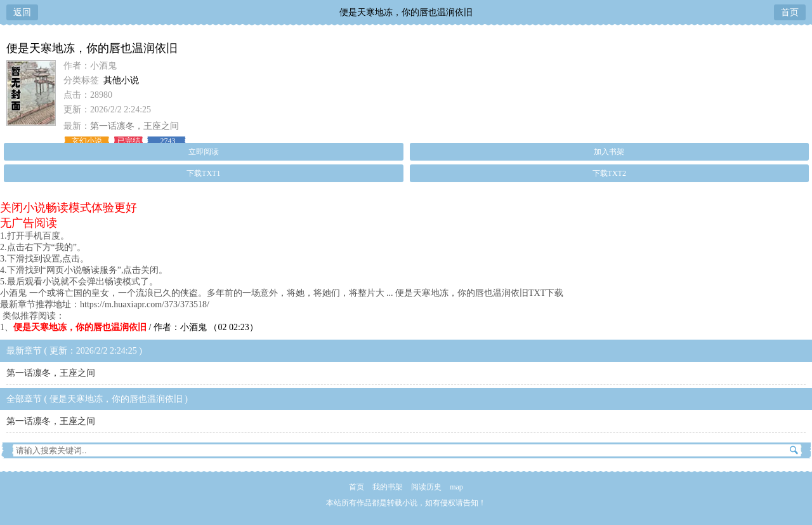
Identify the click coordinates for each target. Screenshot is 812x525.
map (456, 487)
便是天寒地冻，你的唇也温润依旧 (406, 12)
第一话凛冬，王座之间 (134, 126)
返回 (22, 12)
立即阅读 (204, 152)
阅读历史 (426, 487)
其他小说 (121, 80)
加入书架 (609, 152)
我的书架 (388, 487)
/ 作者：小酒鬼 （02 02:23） (136, 327)
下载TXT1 (203, 173)
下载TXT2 (609, 173)
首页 (790, 12)
